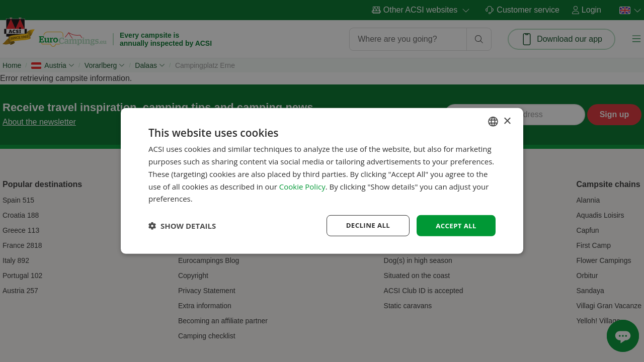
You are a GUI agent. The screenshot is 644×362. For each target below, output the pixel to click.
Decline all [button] (364, 225)
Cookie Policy (302, 186)
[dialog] (322, 181)
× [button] (507, 120)
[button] (182, 226)
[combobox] (493, 121)
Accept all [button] (455, 225)
